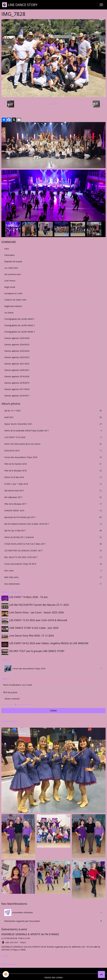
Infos (7, 249)
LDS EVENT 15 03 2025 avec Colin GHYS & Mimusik (38, 620)
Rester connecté (12, 697)
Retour (53, 104)
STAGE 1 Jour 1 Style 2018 (53, 484)
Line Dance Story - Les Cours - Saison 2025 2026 (37, 612)
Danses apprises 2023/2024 (17, 351)
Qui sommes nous (13, 274)
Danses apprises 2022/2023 (17, 357)
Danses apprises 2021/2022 (17, 364)
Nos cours (53, 571)
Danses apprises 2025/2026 (17, 338)
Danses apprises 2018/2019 (17, 383)
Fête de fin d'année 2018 (53, 464)
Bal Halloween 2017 (53, 497)
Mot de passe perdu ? (24, 703)
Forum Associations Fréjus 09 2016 (53, 564)
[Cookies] (6, 974)
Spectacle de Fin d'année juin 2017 (53, 517)
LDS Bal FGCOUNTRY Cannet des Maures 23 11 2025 (39, 605)
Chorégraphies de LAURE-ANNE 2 (20, 325)
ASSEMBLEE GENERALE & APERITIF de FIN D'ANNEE (30, 933)
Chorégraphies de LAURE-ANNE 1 (20, 319)
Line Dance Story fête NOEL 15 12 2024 (32, 635)
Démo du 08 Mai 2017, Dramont (53, 537)
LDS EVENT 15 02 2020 (53, 437)
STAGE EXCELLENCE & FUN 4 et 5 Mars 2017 (53, 544)
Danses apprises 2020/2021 (17, 370)
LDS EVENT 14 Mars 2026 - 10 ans (29, 597)
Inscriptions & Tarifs (13, 293)
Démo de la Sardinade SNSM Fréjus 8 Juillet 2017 (53, 431)
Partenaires (9, 255)
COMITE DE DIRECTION (15, 300)
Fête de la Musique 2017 (53, 504)
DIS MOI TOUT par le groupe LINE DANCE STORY (37, 650)
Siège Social (10, 287)
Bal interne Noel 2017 (53, 491)
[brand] (20, 5)
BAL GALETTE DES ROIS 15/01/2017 (53, 557)
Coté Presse (10, 281)
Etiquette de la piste (13, 261)
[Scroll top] (101, 974)
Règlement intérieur (13, 306)
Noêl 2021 (53, 417)
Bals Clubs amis (53, 577)
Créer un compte (8, 703)
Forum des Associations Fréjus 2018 (53, 457)
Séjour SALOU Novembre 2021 (53, 424)
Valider (53, 709)
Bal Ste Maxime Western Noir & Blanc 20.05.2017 (53, 524)
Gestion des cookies (54, 976)
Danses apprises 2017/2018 (17, 389)
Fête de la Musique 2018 (53, 471)
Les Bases (9, 313)
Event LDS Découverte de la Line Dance (53, 444)
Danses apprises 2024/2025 (17, 345)
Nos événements (53, 584)
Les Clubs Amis (11, 268)
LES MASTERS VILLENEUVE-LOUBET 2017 (53, 551)
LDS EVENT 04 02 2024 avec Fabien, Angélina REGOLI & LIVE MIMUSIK (49, 642)
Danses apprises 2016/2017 (17, 396)
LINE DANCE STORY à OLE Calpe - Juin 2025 (34, 627)
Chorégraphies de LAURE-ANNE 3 (20, 332)
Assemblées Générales (53, 911)
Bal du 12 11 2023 (53, 411)
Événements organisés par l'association (53, 920)
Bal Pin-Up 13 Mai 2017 (53, 531)
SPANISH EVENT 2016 (53, 511)
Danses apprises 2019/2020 (17, 376)
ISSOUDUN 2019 (53, 451)
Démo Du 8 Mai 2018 (53, 477)
